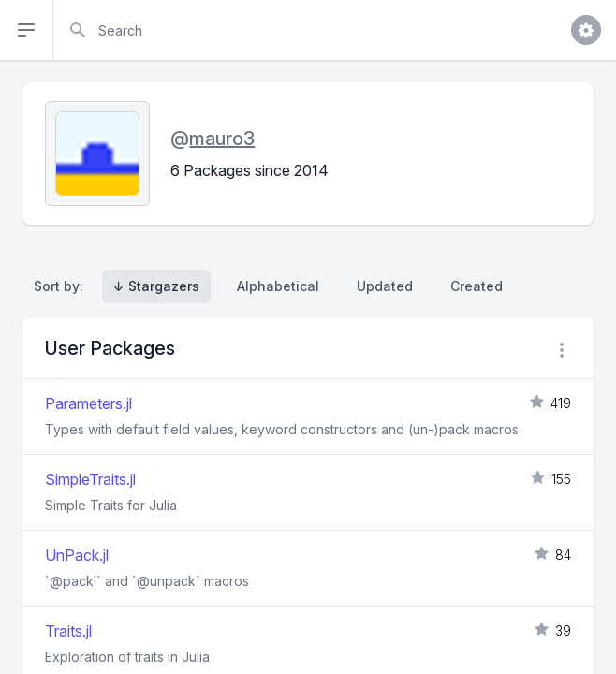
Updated (385, 286)
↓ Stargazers (156, 286)
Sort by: (62, 286)
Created (477, 286)
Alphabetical (278, 286)
